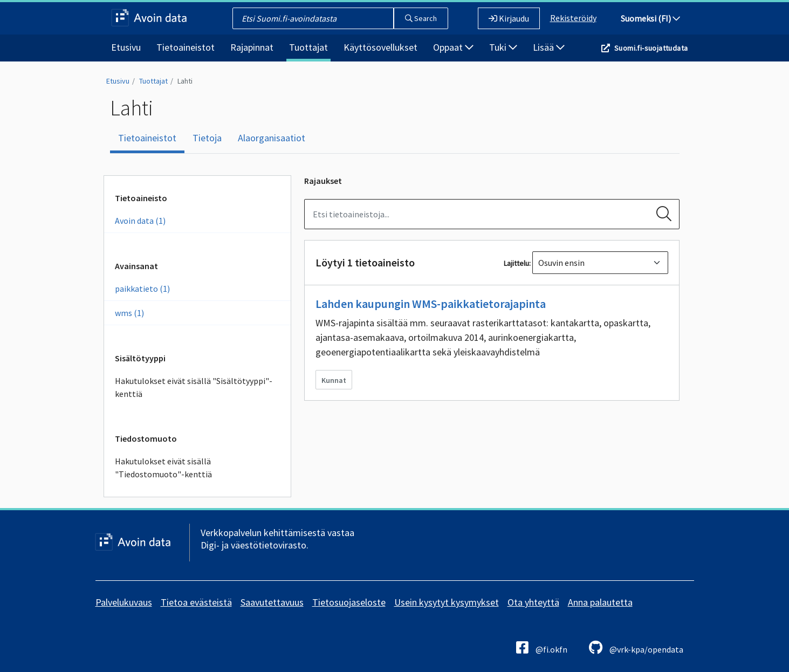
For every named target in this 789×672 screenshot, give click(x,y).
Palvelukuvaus (124, 602)
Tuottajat (308, 47)
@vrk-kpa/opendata (636, 647)
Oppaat (453, 47)
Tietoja (207, 138)
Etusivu (126, 47)
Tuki (503, 47)
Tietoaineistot (186, 47)
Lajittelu (516, 263)
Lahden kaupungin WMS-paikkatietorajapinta (431, 304)
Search (421, 18)
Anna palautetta (600, 602)
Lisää (549, 47)
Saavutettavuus (272, 602)
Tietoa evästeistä (196, 602)
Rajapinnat (252, 47)
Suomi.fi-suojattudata (651, 48)
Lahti (185, 81)
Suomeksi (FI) (650, 18)
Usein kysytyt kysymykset (447, 602)
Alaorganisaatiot (272, 138)
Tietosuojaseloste (349, 602)
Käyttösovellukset (380, 47)
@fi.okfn (542, 647)
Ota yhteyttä (533, 602)
